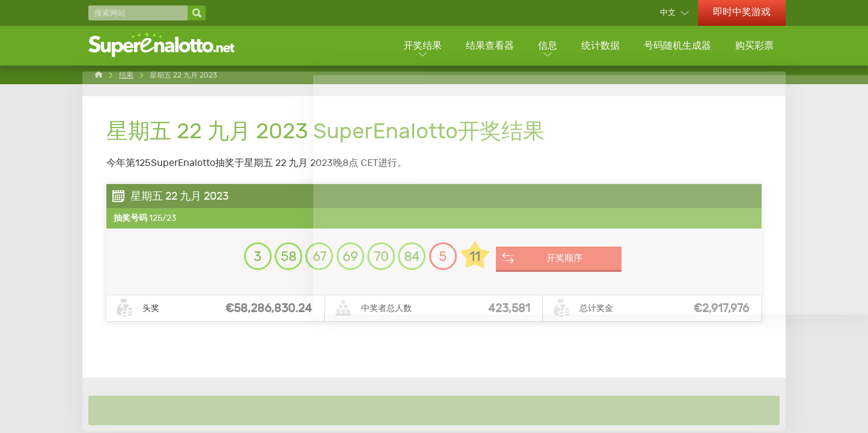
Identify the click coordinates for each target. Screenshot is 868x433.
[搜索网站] (138, 13)
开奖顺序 (589, 263)
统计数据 (599, 47)
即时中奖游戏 (742, 12)
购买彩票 (754, 47)
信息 (546, 47)
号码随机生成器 (677, 47)
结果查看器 (487, 47)
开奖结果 (420, 47)
